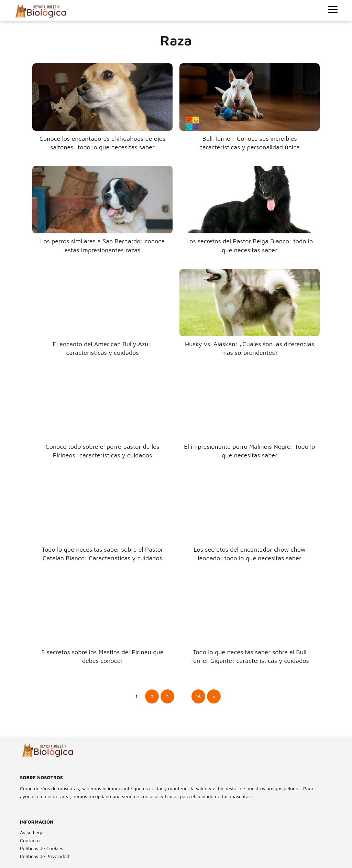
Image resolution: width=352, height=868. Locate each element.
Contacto (30, 840)
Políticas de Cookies (42, 848)
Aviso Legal (32, 832)
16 (198, 696)
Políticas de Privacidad (45, 856)
